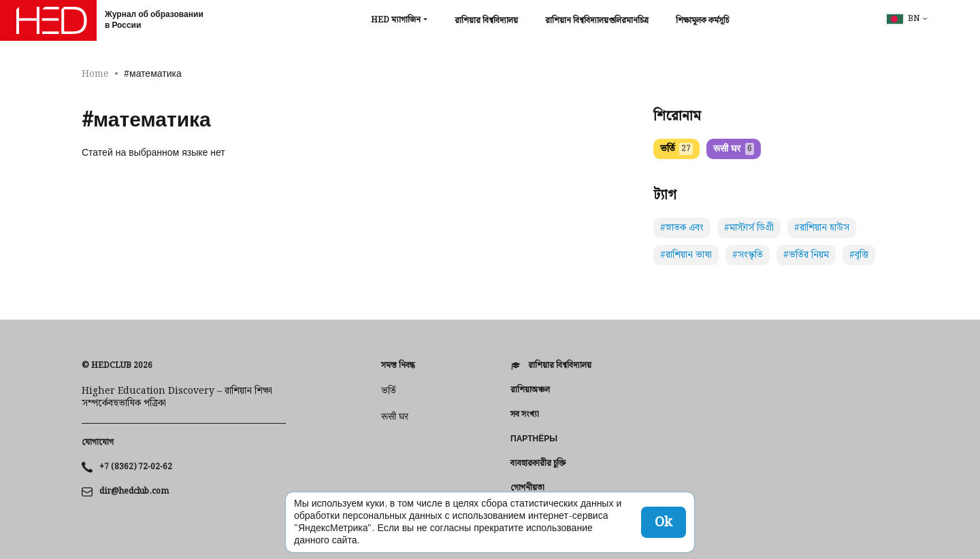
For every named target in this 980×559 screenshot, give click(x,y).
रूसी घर (733, 149)
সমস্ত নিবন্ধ (398, 366)
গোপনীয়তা (527, 488)
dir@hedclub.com (134, 492)
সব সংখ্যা (525, 415)
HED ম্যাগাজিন (396, 20)
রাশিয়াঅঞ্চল (530, 390)
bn (903, 19)
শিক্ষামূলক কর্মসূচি (702, 21)
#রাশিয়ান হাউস (822, 228)
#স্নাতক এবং (682, 228)
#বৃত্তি (859, 255)
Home (95, 74)
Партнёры (534, 439)
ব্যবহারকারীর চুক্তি (538, 464)
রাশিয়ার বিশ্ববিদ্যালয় (486, 21)
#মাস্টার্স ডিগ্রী (749, 228)
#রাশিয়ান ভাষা (686, 255)
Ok (664, 522)
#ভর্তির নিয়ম (806, 255)
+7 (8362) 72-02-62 (136, 467)
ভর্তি (676, 149)
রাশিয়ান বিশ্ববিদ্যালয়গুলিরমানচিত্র (597, 21)
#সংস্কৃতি (748, 255)
